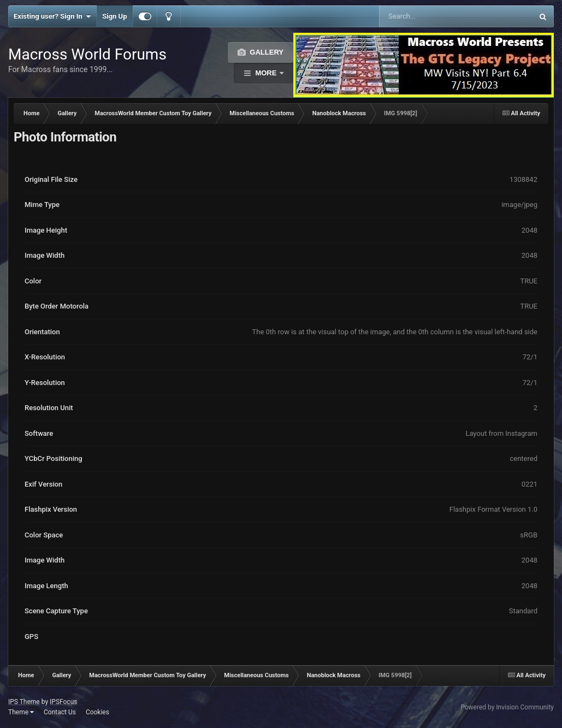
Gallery (266, 52)
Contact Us (60, 712)
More (266, 73)
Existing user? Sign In (52, 16)
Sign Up (114, 16)
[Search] (428, 16)
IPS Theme (24, 702)
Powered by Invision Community (507, 707)
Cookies (97, 712)
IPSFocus (63, 702)
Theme (21, 712)
